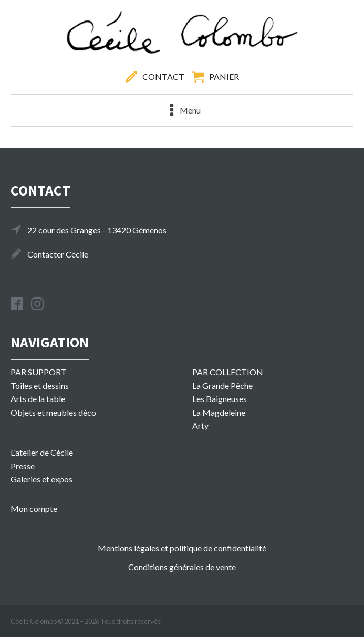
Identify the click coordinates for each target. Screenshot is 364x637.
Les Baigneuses (220, 399)
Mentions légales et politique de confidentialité (182, 548)
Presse (23, 466)
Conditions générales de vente (182, 567)
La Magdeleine (219, 412)
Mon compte (34, 508)
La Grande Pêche (222, 386)
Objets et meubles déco (53, 412)
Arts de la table (38, 399)
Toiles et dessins (40, 386)
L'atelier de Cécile (42, 452)
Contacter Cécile (58, 254)
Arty (200, 425)
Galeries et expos (41, 479)
